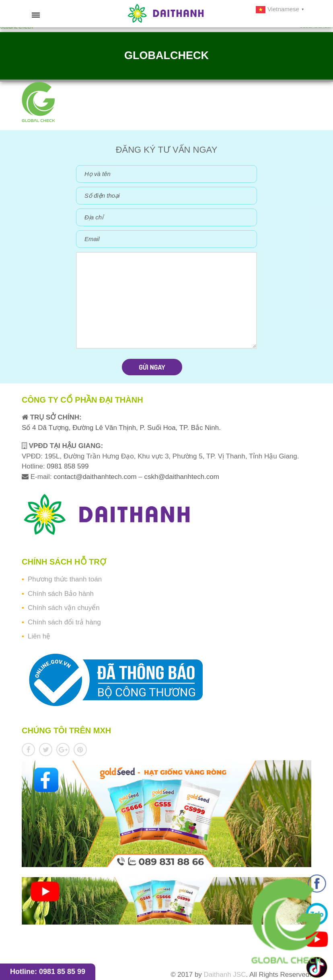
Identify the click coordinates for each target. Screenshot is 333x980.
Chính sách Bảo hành (61, 594)
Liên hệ (39, 636)
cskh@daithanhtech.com (182, 477)
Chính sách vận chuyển (64, 608)
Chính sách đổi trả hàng (64, 622)
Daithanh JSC (225, 975)
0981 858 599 (67, 466)
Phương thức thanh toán (65, 579)
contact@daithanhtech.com (96, 477)
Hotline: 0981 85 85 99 (48, 972)
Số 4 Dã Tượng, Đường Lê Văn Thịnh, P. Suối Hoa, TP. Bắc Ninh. (121, 428)
